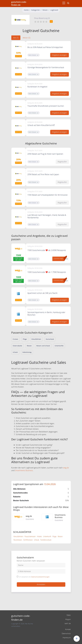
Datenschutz (66, 633)
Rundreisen (18, 540)
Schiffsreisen (28, 540)
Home (26, 10)
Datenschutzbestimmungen (40, 577)
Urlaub (37, 540)
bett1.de (68, 623)
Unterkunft (47, 536)
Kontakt (68, 629)
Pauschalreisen (30, 536)
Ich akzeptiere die (34, 577)
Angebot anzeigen (60, 55)
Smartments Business (24, 470)
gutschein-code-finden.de (19, 3)
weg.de (66, 468)
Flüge (54, 536)
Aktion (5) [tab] (26, 38)
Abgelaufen (62, 162)
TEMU (69, 615)
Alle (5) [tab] (16, 38)
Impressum (67, 638)
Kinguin (68, 619)
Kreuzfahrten (18, 536)
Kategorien (36, 10)
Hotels (39, 536)
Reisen (45, 10)
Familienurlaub (46, 540)
